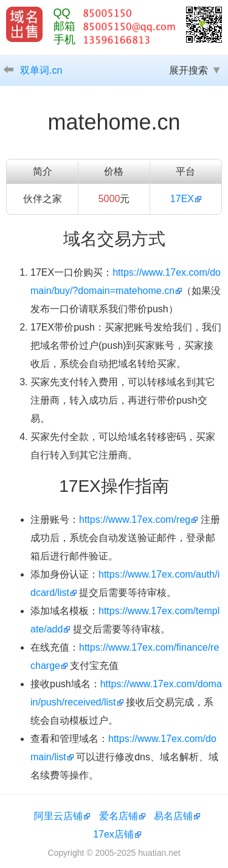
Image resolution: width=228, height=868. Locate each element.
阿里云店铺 (58, 816)
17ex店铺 (113, 834)
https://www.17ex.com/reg (135, 520)
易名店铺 (173, 816)
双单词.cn (41, 70)
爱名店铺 (119, 816)
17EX (182, 199)
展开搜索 (188, 70)
